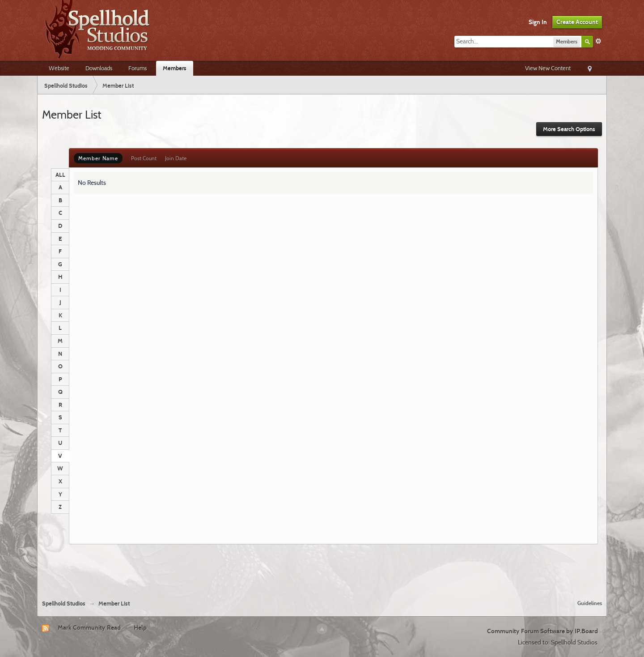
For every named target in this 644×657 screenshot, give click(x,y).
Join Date (176, 158)
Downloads (99, 68)
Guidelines (590, 603)
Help (140, 627)
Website (59, 68)
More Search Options (569, 129)
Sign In (538, 22)
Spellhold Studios (64, 604)
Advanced (598, 41)
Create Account (577, 22)
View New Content (548, 68)
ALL (60, 175)
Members (175, 68)
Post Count (144, 158)
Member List (114, 604)
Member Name (98, 158)
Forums (138, 68)
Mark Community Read (89, 627)
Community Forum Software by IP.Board (542, 631)
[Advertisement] (322, 568)
